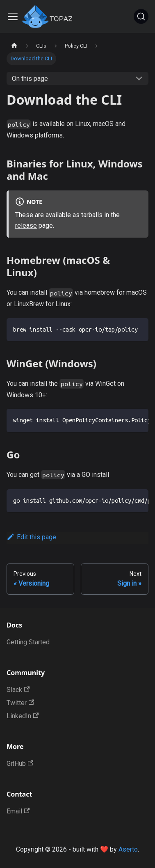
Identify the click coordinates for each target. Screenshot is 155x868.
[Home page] (14, 46)
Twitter (20, 703)
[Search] (141, 16)
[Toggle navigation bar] (13, 16)
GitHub (20, 764)
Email (18, 811)
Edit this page (31, 537)
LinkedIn (23, 716)
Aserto (128, 849)
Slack (18, 690)
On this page (30, 79)
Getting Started (28, 642)
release (26, 226)
